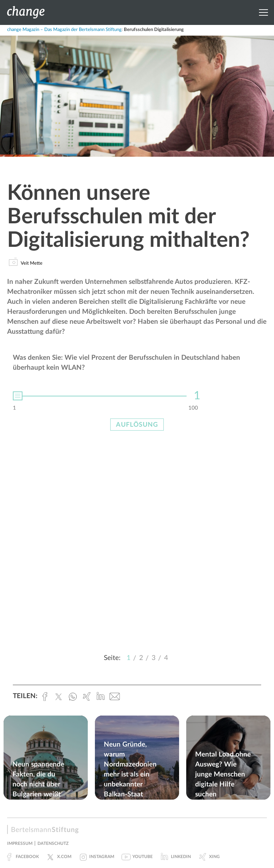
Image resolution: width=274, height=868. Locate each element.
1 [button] (129, 658)
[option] (137, 394)
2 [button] (141, 658)
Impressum (20, 843)
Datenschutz (53, 843)
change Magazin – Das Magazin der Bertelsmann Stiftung (64, 30)
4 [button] (166, 658)
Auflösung (137, 425)
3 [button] (154, 658)
